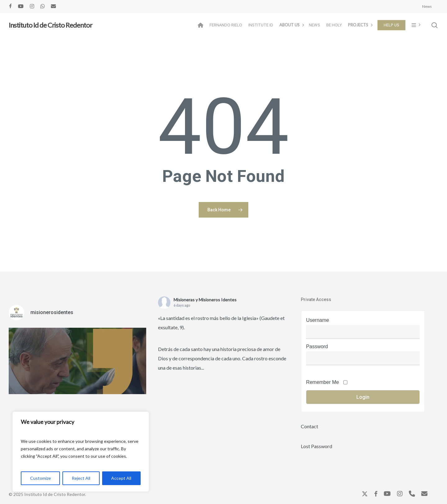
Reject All (81, 478)
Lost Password (316, 446)
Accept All (121, 478)
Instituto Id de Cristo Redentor (50, 25)
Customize (41, 478)
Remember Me (323, 382)
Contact (309, 426)
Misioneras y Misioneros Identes (205, 300)
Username (318, 320)
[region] (81, 452)
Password (317, 346)
